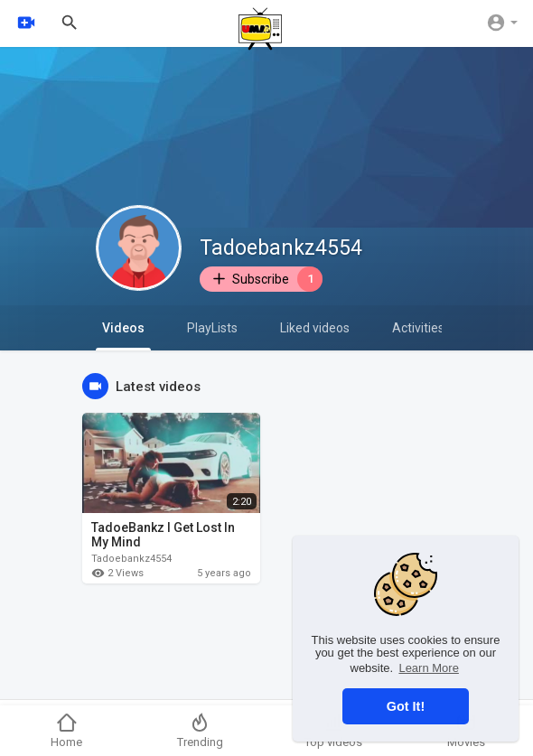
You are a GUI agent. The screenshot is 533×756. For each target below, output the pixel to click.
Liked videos (315, 328)
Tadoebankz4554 (281, 248)
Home (66, 730)
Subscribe (266, 279)
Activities (418, 328)
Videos (123, 336)
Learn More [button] (428, 668)
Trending (200, 730)
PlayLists (212, 328)
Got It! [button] (406, 706)
